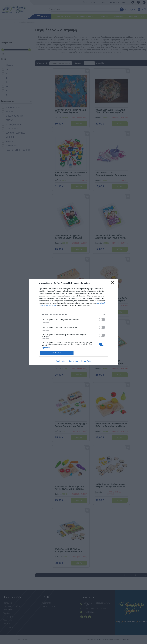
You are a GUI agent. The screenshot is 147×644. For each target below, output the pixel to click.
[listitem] (73, 314)
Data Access (73, 361)
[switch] (102, 320)
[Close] (113, 283)
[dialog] (73, 322)
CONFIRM (57, 353)
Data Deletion (60, 361)
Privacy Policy (86, 361)
